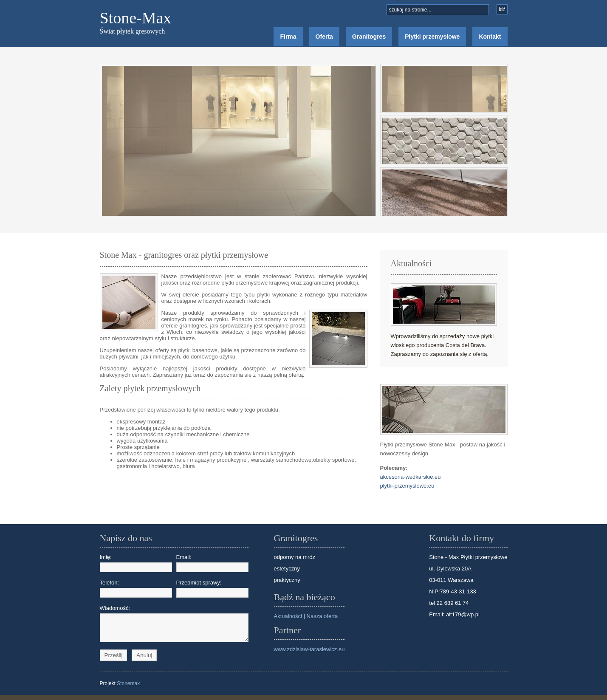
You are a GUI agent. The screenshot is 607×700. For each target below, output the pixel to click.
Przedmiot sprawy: (212, 589)
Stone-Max (136, 18)
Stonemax (128, 689)
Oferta (324, 37)
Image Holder (238, 140)
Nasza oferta (322, 616)
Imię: (136, 563)
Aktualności (288, 616)
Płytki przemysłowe (432, 37)
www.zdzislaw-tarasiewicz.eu (309, 649)
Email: (212, 563)
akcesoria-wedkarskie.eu (411, 477)
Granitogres (369, 37)
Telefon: (136, 589)
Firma (288, 37)
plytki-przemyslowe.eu (407, 486)
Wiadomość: (136, 626)
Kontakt (490, 37)
